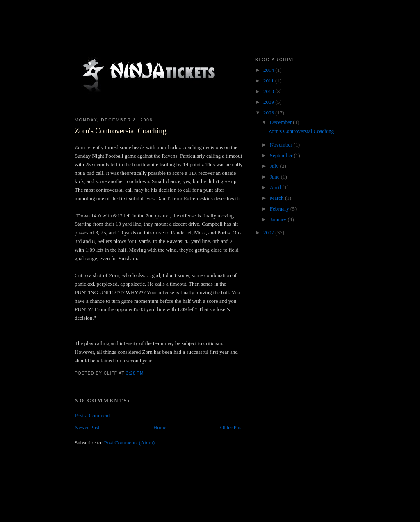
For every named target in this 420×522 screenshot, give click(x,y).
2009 (269, 102)
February (280, 209)
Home (160, 427)
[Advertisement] (224, 497)
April (276, 187)
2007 (269, 232)
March (277, 198)
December (282, 122)
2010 (269, 91)
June (275, 177)
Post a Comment (92, 416)
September (282, 155)
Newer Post (87, 427)
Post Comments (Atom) (130, 443)
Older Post (232, 427)
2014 (269, 70)
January (279, 219)
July (275, 166)
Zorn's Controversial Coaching (121, 131)
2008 (269, 113)
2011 (269, 81)
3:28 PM (135, 373)
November (282, 145)
